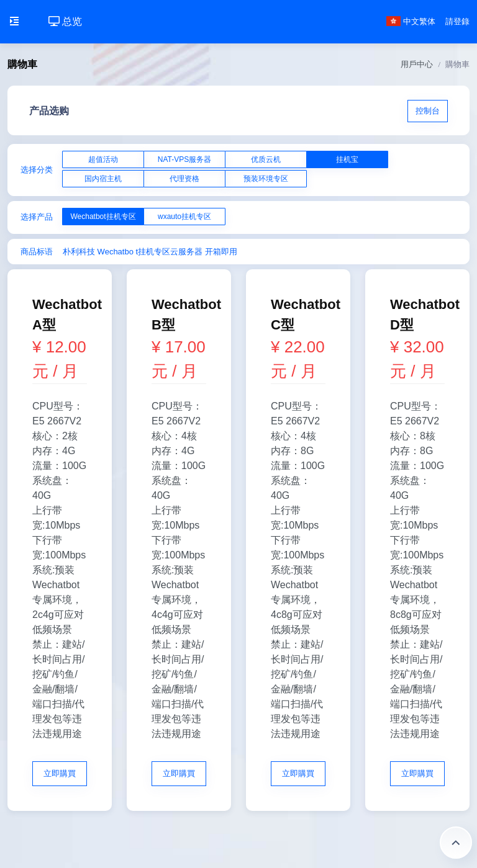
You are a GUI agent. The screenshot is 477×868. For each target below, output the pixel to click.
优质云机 (266, 159)
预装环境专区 (266, 179)
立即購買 (60, 773)
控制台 (428, 111)
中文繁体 (411, 21)
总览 (65, 21)
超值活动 (103, 159)
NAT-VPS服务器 (184, 159)
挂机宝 (347, 159)
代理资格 (184, 179)
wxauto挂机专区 (184, 217)
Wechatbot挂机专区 (103, 217)
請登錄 (457, 21)
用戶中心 (417, 64)
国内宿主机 (103, 179)
